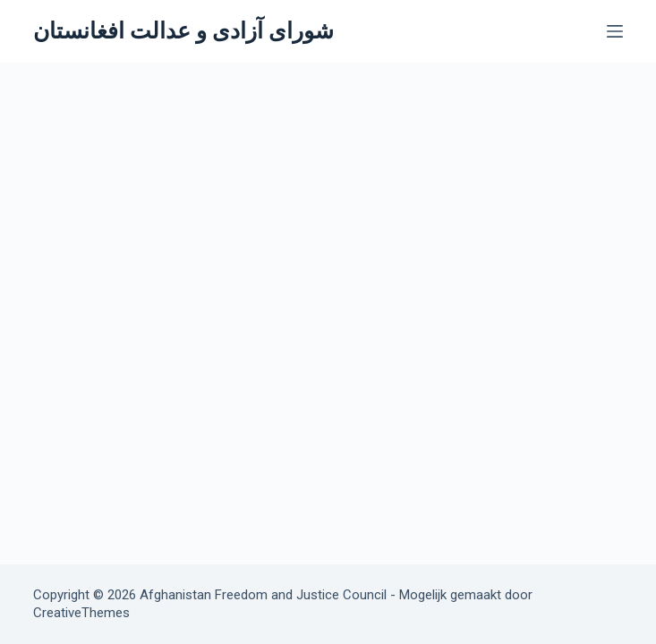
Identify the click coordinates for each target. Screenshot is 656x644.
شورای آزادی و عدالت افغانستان (183, 31)
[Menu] (615, 31)
